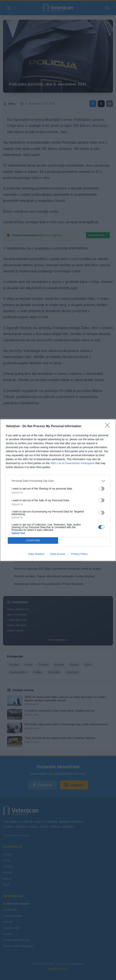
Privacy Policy (79, 554)
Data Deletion (37, 554)
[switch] (101, 489)
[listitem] (58, 481)
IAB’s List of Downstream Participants (72, 463)
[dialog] (58, 490)
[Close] (109, 426)
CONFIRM (33, 540)
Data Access (58, 554)
